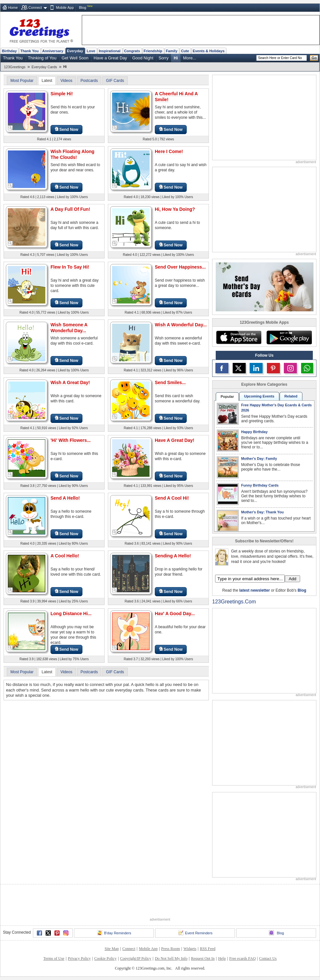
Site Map (112, 949)
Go (314, 58)
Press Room (171, 949)
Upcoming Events (259, 396)
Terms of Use (54, 958)
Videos (66, 81)
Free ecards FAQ (242, 958)
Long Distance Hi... (71, 614)
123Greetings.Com (234, 602)
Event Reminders (195, 933)
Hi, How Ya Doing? (175, 209)
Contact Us (268, 958)
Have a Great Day (110, 58)
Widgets (190, 949)
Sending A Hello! (173, 556)
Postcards (89, 81)
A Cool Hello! (65, 556)
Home (13, 8)
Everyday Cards (44, 67)
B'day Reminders (114, 933)
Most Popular (22, 81)
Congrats (132, 51)
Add (292, 579)
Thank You (29, 51)
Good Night (143, 58)
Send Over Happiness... (180, 267)
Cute (185, 51)
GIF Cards (115, 81)
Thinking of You (42, 58)
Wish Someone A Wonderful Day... (69, 328)
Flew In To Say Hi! (70, 267)
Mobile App (65, 8)
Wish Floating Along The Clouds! (73, 154)
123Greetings (15, 67)
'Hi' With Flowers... (71, 440)
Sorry (163, 58)
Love (91, 51)
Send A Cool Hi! (172, 498)
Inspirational (110, 51)
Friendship (153, 51)
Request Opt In (203, 958)
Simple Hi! (62, 94)
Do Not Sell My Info (171, 958)
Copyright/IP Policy (136, 958)
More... (190, 58)
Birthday (9, 51)
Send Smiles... (170, 382)
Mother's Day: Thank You (262, 512)
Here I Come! (169, 151)
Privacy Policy (79, 958)
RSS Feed (208, 949)
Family (172, 51)
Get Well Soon (75, 58)
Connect (35, 8)
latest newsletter (255, 590)
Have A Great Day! (175, 440)
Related (291, 396)
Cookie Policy (105, 958)
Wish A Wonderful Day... (181, 325)
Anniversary (53, 51)
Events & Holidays (209, 51)
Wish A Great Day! (70, 382)
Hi (176, 58)
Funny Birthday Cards (260, 485)
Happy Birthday (254, 432)
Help (222, 958)
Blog (82, 8)
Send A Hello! (65, 498)
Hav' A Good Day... (175, 614)
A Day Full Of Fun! (70, 209)
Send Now (66, 129)
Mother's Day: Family (259, 459)
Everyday (75, 51)
